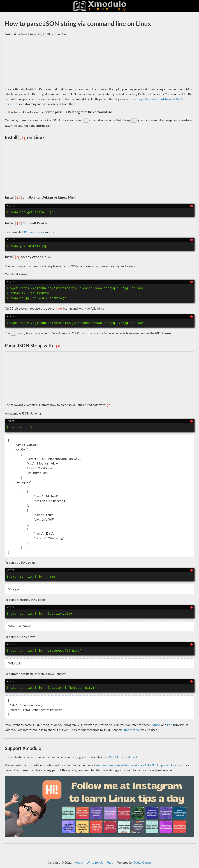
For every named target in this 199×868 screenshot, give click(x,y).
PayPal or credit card (123, 757)
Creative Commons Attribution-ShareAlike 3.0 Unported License (138, 765)
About (79, 862)
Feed (110, 862)
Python (156, 725)
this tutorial (132, 730)
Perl (170, 725)
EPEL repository (33, 232)
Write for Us (95, 862)
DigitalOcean (142, 862)
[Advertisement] (98, 62)
